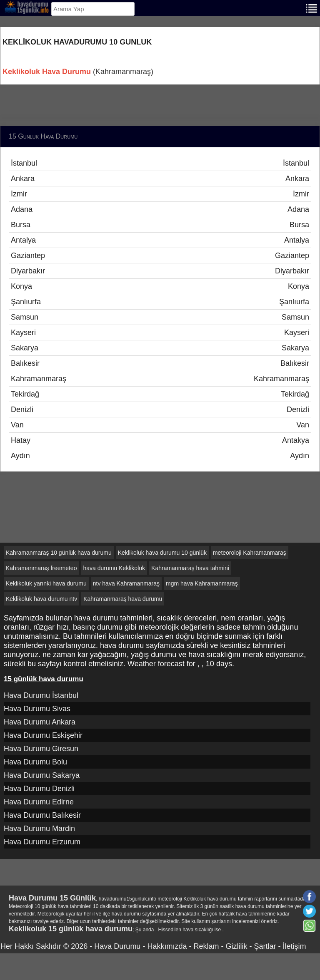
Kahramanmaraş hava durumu (123, 599)
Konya (160, 286)
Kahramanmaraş (160, 379)
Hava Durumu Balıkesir (42, 815)
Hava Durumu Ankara (40, 722)
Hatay (160, 440)
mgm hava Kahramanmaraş (202, 583)
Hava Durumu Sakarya (42, 775)
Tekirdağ (160, 394)
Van (160, 425)
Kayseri (160, 332)
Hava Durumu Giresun (41, 749)
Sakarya (160, 348)
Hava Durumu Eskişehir (43, 735)
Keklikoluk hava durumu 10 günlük (162, 553)
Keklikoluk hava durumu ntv (41, 599)
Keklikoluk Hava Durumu (47, 72)
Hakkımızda (167, 946)
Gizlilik (236, 946)
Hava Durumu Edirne (39, 802)
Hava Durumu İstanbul (41, 695)
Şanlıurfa (160, 302)
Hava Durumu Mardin (39, 829)
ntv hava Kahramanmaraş (126, 583)
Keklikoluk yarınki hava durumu (46, 583)
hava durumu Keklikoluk (114, 568)
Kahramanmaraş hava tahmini (190, 568)
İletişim (294, 946)
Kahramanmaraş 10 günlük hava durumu (59, 553)
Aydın (160, 456)
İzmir (160, 194)
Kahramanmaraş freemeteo (41, 568)
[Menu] (312, 8)
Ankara (160, 179)
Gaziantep (160, 256)
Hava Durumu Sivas (37, 709)
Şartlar (265, 946)
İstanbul (160, 163)
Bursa (160, 225)
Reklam (206, 946)
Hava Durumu (117, 946)
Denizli (160, 409)
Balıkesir (160, 363)
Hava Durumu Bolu (35, 762)
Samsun (160, 317)
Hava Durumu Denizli (39, 789)
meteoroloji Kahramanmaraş (250, 553)
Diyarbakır (160, 271)
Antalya (160, 240)
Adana (160, 209)
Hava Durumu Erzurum (42, 842)
